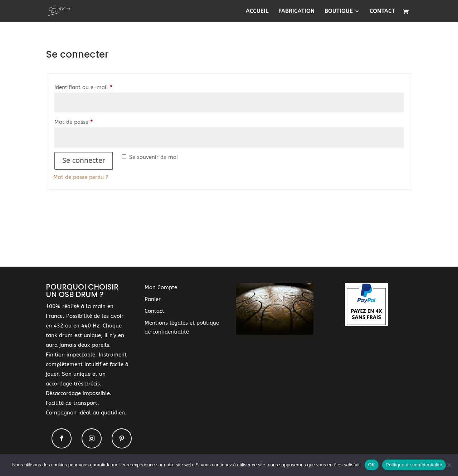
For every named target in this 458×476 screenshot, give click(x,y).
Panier (153, 299)
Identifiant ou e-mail (98, 86)
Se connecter (84, 161)
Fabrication (297, 11)
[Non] (449, 465)
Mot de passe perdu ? (81, 177)
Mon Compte (161, 287)
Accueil (257, 11)
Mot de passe (88, 121)
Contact (382, 11)
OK (372, 465)
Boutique (339, 11)
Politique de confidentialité (414, 465)
